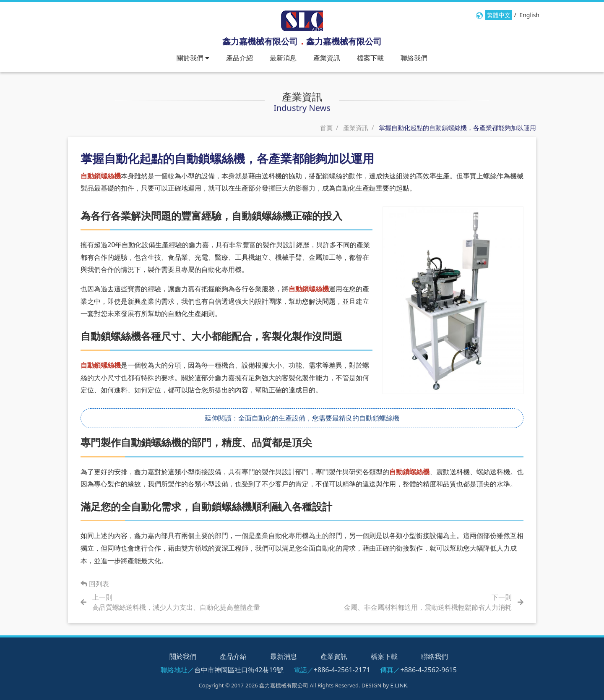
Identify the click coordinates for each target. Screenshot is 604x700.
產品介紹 (240, 58)
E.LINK (399, 685)
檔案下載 (370, 58)
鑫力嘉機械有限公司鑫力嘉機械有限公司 (302, 41)
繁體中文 (499, 15)
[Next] (424, 602)
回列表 (95, 584)
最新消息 (283, 58)
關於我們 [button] (193, 58)
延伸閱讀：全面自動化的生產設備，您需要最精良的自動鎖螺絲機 (302, 418)
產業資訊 (327, 58)
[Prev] (180, 602)
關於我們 (183, 656)
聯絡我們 (414, 58)
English (529, 15)
